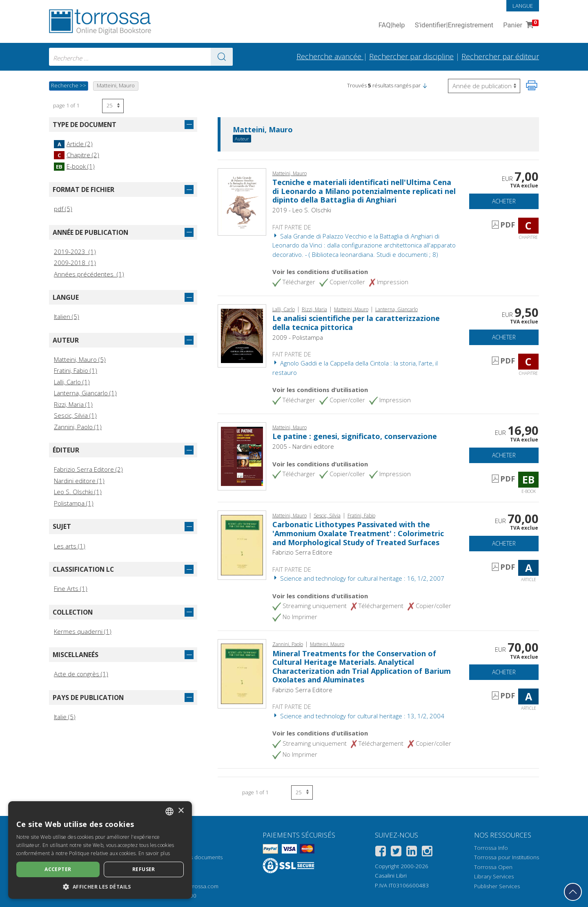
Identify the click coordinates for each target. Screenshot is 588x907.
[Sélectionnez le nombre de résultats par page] (113, 106)
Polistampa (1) (74, 503)
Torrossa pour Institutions (507, 857)
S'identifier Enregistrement (454, 26)
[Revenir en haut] (573, 892)
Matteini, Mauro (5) (80, 359)
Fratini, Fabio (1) (76, 370)
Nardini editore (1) (79, 481)
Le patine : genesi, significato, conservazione (355, 436)
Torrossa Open (493, 867)
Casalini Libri (391, 876)
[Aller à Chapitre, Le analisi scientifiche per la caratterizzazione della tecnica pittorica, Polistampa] (242, 335)
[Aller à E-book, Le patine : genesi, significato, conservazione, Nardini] (242, 456)
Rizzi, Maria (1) (73, 404)
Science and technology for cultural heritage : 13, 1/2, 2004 (358, 716)
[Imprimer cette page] (532, 85)
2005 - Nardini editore (303, 446)
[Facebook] (381, 852)
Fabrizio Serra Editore (302, 552)
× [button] (181, 811)
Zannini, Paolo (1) (78, 427)
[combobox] (141, 57)
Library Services (494, 876)
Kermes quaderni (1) (83, 631)
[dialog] (100, 850)
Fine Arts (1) (71, 588)
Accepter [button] (58, 869)
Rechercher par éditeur (500, 56)
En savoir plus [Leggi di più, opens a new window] (154, 853)
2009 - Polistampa (298, 337)
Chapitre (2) (77, 155)
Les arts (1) (70, 546)
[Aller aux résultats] (222, 57)
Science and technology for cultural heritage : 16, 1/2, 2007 (358, 578)
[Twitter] (396, 852)
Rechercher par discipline (411, 56)
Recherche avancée (330, 56)
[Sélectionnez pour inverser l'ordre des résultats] (484, 86)
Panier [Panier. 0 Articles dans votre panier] (520, 26)
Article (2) (73, 144)
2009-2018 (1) (75, 263)
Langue (523, 6)
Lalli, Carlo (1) (72, 382)
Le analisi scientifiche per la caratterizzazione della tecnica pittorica (356, 323)
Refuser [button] (144, 869)
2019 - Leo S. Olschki (302, 210)
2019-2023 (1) (75, 252)
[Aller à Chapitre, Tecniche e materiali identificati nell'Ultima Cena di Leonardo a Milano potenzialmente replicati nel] (242, 201)
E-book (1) (74, 166)
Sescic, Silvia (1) (75, 415)
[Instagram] (427, 852)
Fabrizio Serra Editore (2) (88, 469)
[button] (425, 85)
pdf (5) (63, 209)
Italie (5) (65, 717)
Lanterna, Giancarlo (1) (85, 393)
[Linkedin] (412, 852)
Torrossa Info (491, 848)
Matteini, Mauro (263, 130)
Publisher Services (497, 886)
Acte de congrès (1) (81, 674)
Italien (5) (67, 316)
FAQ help (392, 26)
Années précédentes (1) (89, 274)
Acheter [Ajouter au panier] (504, 201)
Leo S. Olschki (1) (78, 492)
